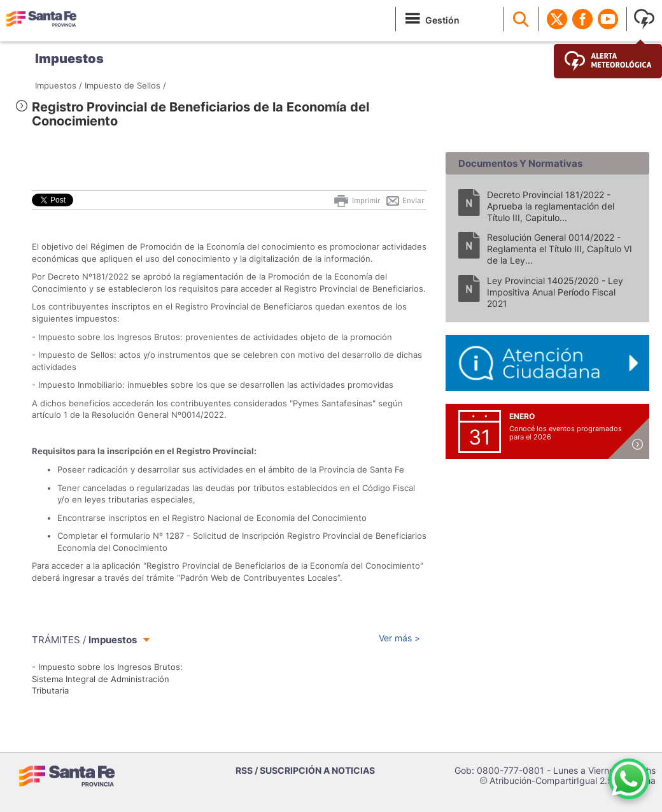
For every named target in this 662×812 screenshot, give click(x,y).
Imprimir (356, 201)
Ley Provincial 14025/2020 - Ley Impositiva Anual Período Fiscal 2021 (555, 292)
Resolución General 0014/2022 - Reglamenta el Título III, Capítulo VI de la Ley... (560, 249)
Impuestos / (59, 85)
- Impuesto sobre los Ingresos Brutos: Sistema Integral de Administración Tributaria (107, 679)
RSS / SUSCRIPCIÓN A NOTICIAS (305, 770)
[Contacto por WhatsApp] (629, 779)
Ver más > (399, 638)
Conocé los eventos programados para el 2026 (566, 433)
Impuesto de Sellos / (125, 85)
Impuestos (69, 59)
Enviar (405, 201)
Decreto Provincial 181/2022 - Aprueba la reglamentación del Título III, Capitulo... (551, 206)
